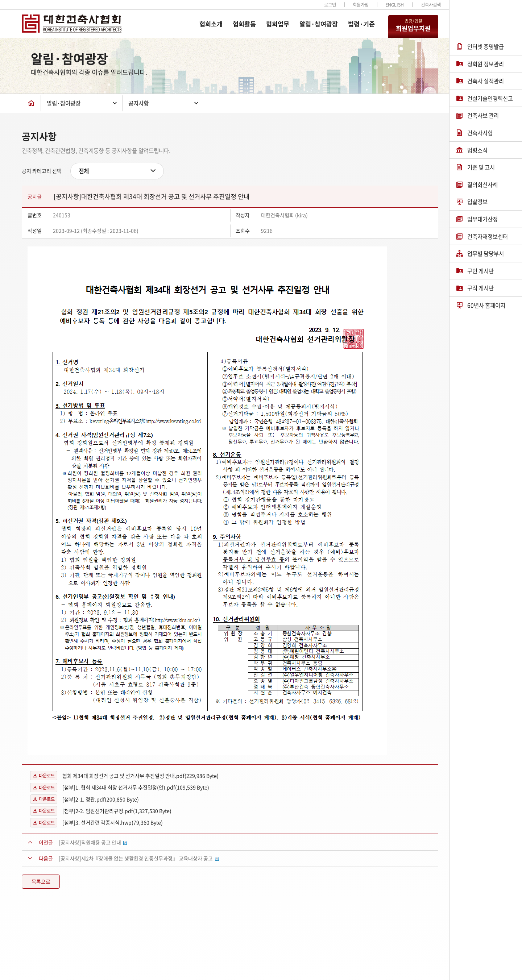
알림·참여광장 (319, 24)
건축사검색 (431, 5)
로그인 (330, 5)
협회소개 (211, 24)
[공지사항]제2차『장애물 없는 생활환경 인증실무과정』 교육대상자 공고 (139, 858)
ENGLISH (395, 5)
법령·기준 (361, 24)
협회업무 (278, 24)
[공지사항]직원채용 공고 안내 (93, 842)
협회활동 (244, 24)
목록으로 (41, 881)
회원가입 (361, 5)
